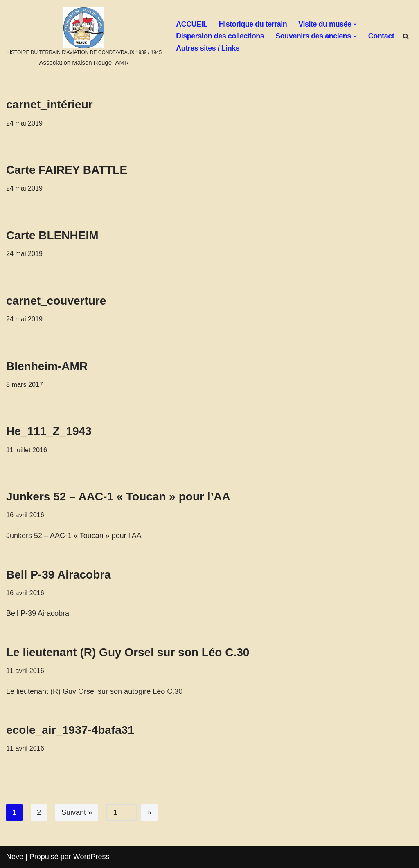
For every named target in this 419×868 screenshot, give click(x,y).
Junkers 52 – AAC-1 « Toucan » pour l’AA (118, 497)
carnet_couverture (56, 301)
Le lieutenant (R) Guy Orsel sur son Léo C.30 (128, 652)
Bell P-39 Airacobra (59, 575)
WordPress (91, 857)
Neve (15, 857)
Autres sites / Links (208, 48)
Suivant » (77, 812)
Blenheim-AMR (47, 366)
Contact (381, 36)
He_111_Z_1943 (49, 431)
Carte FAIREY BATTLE (67, 170)
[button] (355, 24)
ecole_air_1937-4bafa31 (70, 730)
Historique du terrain (253, 24)
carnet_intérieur (50, 104)
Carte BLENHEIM (52, 235)
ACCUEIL (192, 24)
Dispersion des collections (220, 36)
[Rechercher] (406, 36)
